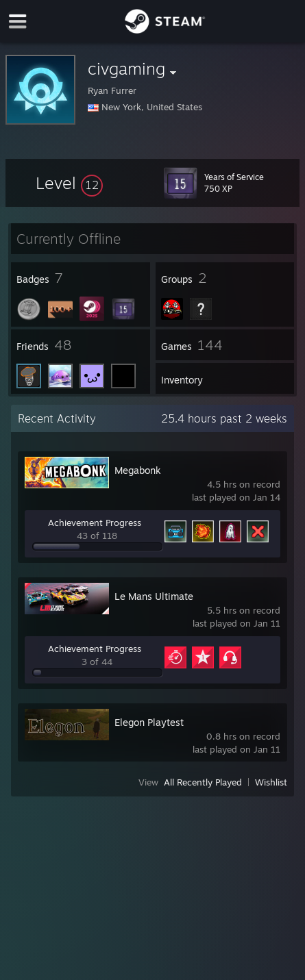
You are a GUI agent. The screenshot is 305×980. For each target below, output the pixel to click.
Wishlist (271, 782)
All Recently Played (203, 782)
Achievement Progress (95, 523)
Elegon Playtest (149, 722)
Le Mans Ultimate (154, 596)
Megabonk (138, 470)
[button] (69, 183)
